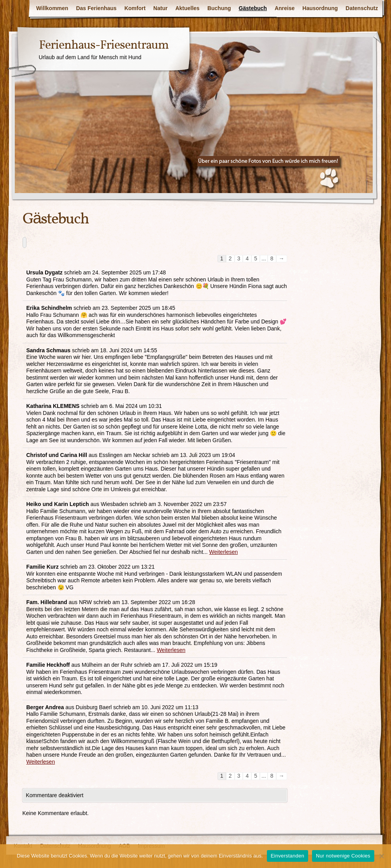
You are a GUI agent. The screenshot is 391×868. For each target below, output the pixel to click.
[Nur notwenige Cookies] (381, 856)
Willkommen (52, 8)
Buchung (219, 8)
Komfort (135, 8)
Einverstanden (288, 856)
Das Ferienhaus (96, 8)
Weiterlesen (224, 552)
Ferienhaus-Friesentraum (104, 46)
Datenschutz (362, 8)
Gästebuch (253, 8)
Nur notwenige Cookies (343, 856)
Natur (160, 8)
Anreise (285, 8)
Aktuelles (188, 8)
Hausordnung (320, 8)
